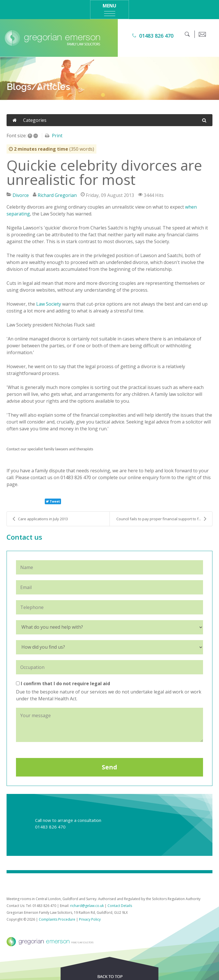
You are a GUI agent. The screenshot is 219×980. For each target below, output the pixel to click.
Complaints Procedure (57, 919)
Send (109, 767)
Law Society (49, 304)
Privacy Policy (90, 919)
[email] (202, 34)
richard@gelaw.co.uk (87, 906)
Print (57, 136)
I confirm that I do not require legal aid (63, 683)
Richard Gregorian (57, 195)
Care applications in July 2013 (40, 519)
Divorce (21, 195)
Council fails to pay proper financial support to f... (161, 519)
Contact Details (120, 906)
